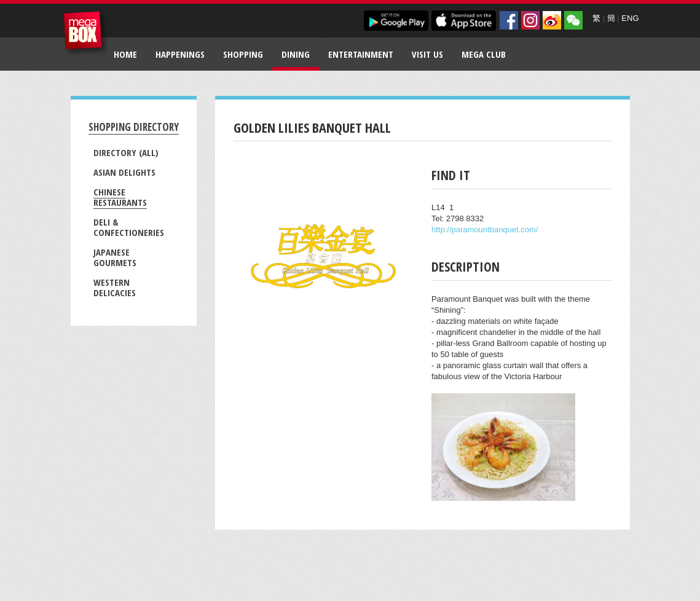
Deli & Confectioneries (129, 227)
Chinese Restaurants (120, 197)
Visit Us (427, 54)
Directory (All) (126, 152)
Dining (296, 54)
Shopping (243, 54)
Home (125, 54)
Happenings (180, 54)
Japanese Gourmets (115, 257)
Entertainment (361, 54)
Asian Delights (124, 172)
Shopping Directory (134, 127)
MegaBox (86, 33)
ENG (630, 18)
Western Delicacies (115, 287)
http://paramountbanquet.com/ (485, 230)
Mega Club (484, 54)
